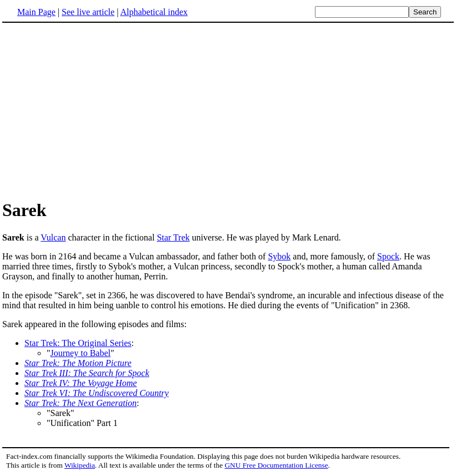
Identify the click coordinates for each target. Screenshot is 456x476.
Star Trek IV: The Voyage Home (81, 383)
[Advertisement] (96, 111)
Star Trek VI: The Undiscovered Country (97, 393)
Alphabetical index (154, 12)
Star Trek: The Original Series (78, 343)
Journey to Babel (81, 353)
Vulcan (53, 237)
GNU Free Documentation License (276, 465)
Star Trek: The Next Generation (81, 403)
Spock (388, 256)
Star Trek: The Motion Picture (78, 363)
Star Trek (173, 237)
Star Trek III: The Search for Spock (87, 373)
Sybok (279, 256)
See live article (88, 12)
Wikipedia (80, 465)
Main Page (36, 12)
